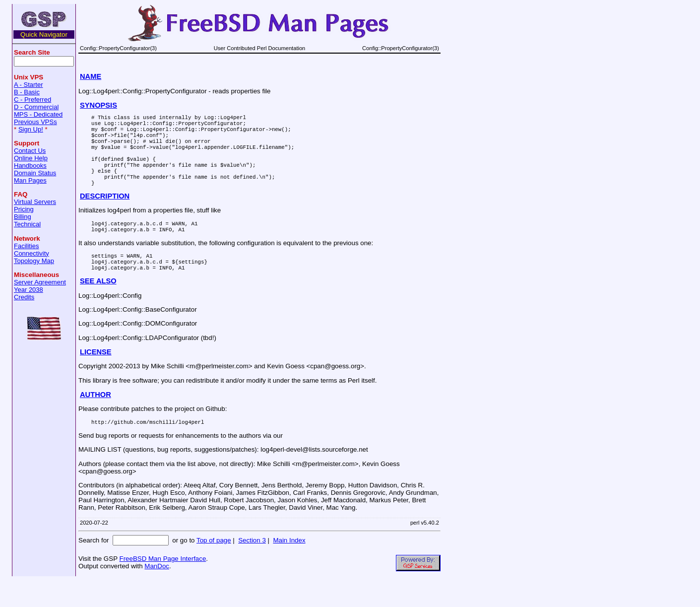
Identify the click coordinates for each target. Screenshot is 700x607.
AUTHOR (95, 420)
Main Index (289, 567)
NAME (91, 76)
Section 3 (252, 567)
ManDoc (157, 593)
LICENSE (96, 377)
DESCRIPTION (105, 214)
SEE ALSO (98, 306)
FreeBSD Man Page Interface (162, 585)
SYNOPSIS (98, 105)
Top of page (214, 567)
